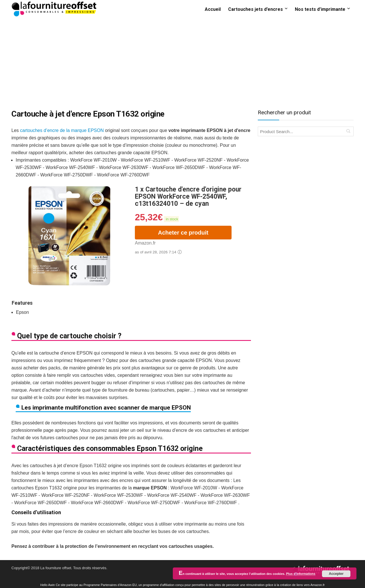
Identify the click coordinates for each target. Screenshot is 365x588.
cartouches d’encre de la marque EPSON (62, 130)
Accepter (336, 574)
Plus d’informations (301, 574)
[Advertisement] (182, 61)
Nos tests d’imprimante (320, 9)
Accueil (213, 9)
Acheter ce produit (183, 233)
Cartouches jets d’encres (255, 9)
